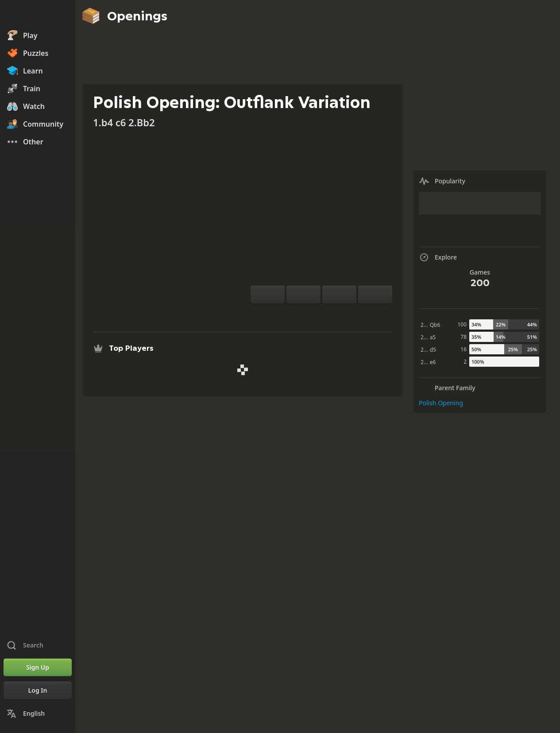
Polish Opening (441, 403)
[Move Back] (339, 295)
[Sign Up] (38, 667)
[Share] (350, 314)
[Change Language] (38, 714)
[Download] (336, 314)
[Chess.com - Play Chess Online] (38, 15)
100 (462, 324)
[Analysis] (307, 314)
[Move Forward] (375, 295)
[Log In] (38, 690)
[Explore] (321, 314)
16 (463, 349)
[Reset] (303, 295)
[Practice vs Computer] (293, 314)
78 (463, 337)
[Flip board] (268, 295)
